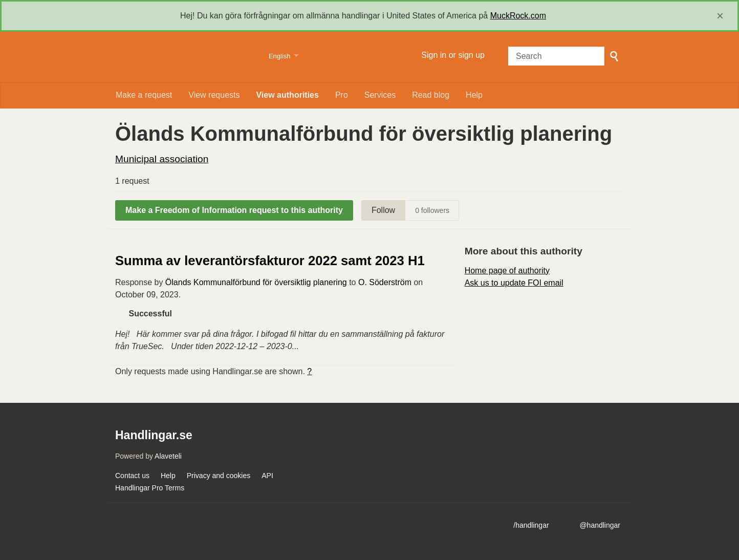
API (267, 476)
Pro (342, 95)
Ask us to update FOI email (514, 283)
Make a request (144, 95)
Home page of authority (507, 271)
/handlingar (531, 525)
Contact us (132, 476)
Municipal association (162, 159)
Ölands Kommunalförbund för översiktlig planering (256, 282)
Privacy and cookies (219, 476)
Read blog (431, 95)
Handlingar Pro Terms (150, 488)
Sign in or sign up (453, 55)
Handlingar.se (186, 57)
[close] (720, 16)
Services (380, 95)
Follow (383, 210)
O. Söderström (385, 282)
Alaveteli (168, 456)
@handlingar (600, 525)
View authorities (287, 95)
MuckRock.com (518, 16)
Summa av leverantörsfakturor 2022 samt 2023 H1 (270, 261)
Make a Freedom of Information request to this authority (234, 210)
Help (474, 95)
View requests (214, 95)
